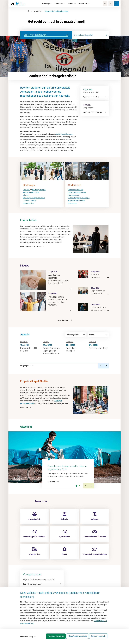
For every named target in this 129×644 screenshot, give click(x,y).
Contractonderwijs (29, 201)
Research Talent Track (31, 192)
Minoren (26, 195)
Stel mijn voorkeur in (98, 637)
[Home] (29, 11)
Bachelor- (26, 190)
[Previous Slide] (86, 486)
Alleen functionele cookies (76, 637)
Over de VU (38, 11)
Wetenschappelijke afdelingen (79, 198)
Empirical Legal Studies (76, 201)
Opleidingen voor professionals (34, 198)
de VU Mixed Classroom (64, 134)
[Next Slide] (91, 486)
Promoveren (72, 203)
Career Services (29, 203)
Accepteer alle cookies (53, 637)
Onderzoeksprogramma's (77, 192)
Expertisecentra (74, 195)
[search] (67, 35)
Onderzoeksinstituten (76, 190)
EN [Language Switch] (105, 4)
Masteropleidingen (39, 190)
